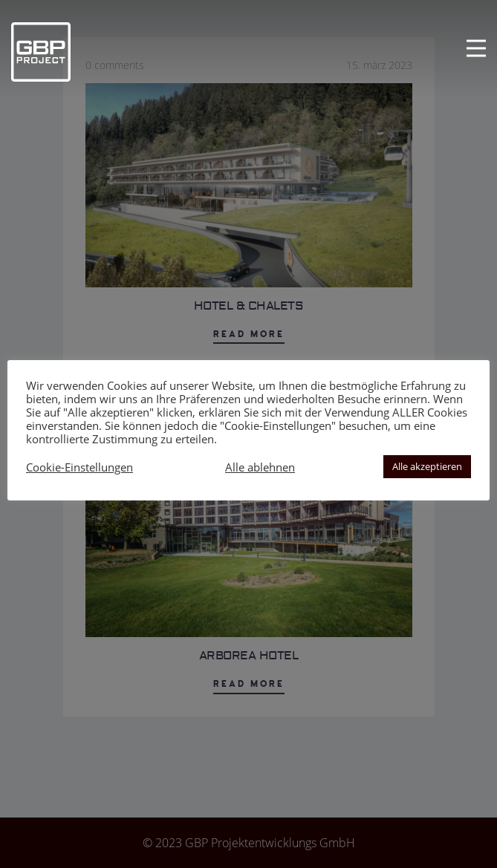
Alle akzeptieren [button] (427, 466)
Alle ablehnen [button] (260, 467)
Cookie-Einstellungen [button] (79, 467)
